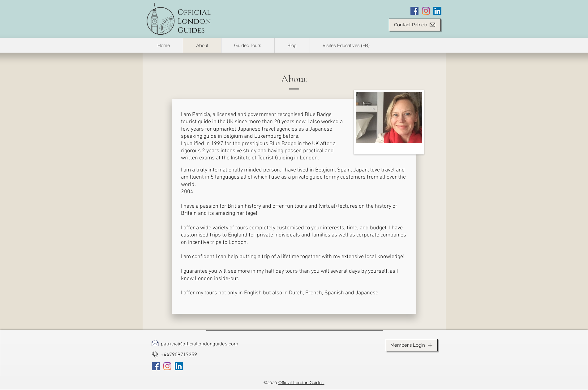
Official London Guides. (301, 383)
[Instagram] (426, 11)
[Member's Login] (412, 345)
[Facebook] (414, 11)
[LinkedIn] (437, 11)
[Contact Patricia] (415, 25)
